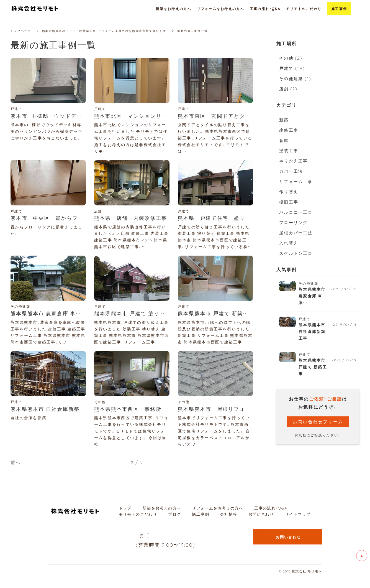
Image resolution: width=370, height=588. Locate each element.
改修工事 (289, 130)
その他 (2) (291, 58)
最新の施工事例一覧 (219, 30)
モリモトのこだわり (138, 524)
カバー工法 (291, 171)
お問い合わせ (261, 524)
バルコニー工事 (296, 212)
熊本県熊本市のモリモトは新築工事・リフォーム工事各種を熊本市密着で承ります (118, 30)
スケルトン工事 (296, 253)
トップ (125, 518)
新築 (284, 120)
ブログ (174, 524)
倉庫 (284, 140)
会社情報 (229, 524)
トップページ (22, 30)
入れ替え (289, 243)
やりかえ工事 (294, 161)
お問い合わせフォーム (318, 426)
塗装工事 (289, 151)
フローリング (294, 222)
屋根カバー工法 (296, 233)
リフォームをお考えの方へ (218, 518)
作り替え (289, 192)
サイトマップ (298, 524)
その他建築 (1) (295, 78)
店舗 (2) (288, 89)
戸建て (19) (292, 68)
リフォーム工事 (296, 181)
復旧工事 (289, 202)
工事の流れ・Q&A (271, 518)
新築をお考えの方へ (162, 518)
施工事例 (201, 524)
